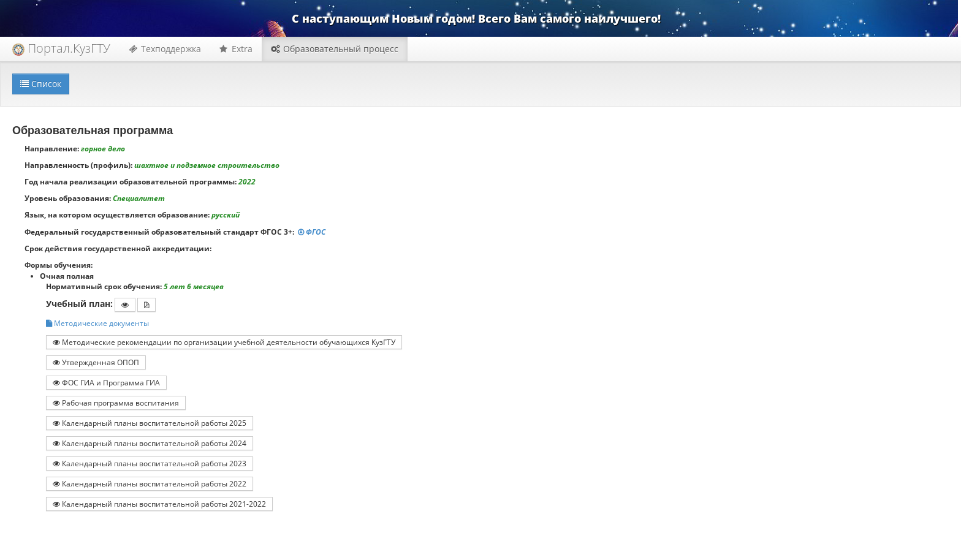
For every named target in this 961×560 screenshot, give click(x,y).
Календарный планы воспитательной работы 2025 (150, 423)
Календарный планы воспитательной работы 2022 (150, 483)
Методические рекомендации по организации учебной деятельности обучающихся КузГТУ (224, 342)
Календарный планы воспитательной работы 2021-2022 (159, 504)
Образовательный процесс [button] (335, 49)
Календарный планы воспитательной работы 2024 (150, 443)
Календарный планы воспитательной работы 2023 (150, 463)
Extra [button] (236, 49)
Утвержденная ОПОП (96, 362)
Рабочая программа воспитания (116, 403)
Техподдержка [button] (165, 49)
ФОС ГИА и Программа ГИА (106, 382)
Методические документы (97, 323)
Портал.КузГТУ (61, 48)
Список (41, 84)
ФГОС (313, 232)
